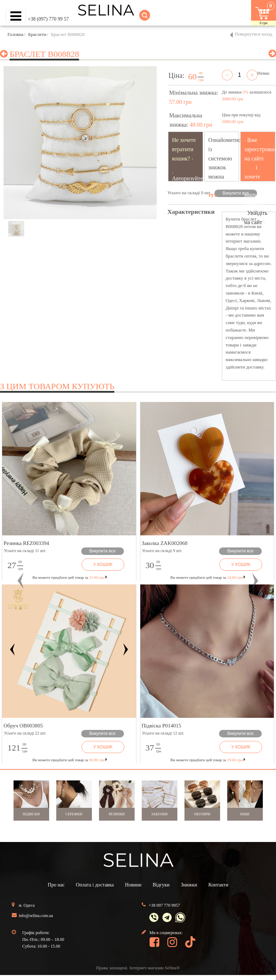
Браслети (37, 34)
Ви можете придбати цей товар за (70, 577)
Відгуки (161, 885)
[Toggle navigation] (16, 16)
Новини (133, 885)
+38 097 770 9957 (165, 905)
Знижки (189, 885)
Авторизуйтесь (190, 178)
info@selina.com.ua (36, 916)
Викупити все (236, 193)
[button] (21, 581)
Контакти (218, 885)
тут (213, 195)
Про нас (56, 885)
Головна (15, 34)
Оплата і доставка (95, 885)
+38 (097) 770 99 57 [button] (48, 19)
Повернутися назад (254, 34)
